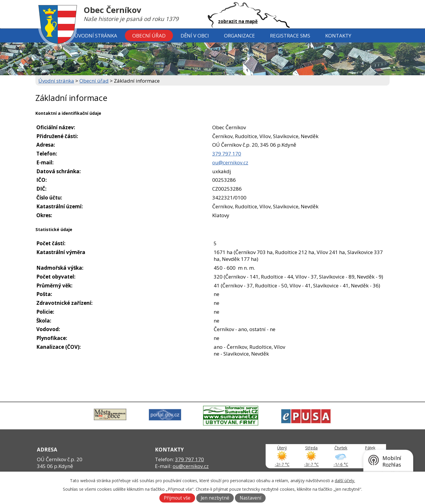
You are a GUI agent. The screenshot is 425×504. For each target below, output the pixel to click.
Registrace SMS (290, 36)
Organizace (240, 36)
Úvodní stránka (96, 36)
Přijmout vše (177, 498)
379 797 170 (227, 154)
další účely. (345, 481)
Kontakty (338, 36)
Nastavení (250, 498)
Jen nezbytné (215, 498)
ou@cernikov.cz (230, 162)
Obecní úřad (149, 36)
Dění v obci (195, 36)
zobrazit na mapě (238, 21)
